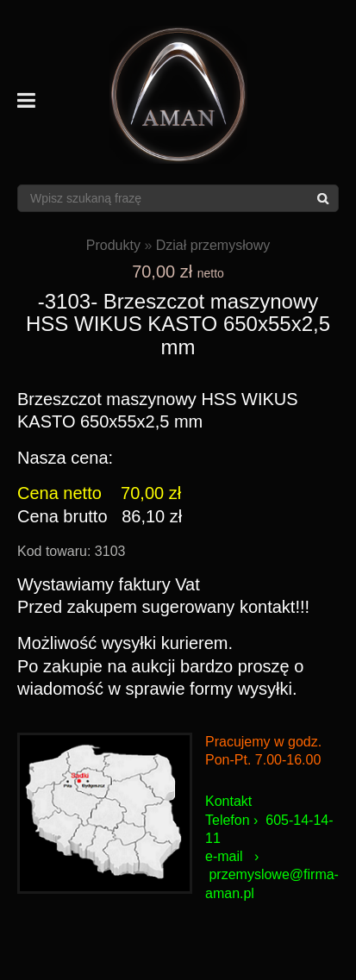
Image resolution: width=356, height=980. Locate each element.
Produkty (113, 245)
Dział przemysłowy (213, 245)
